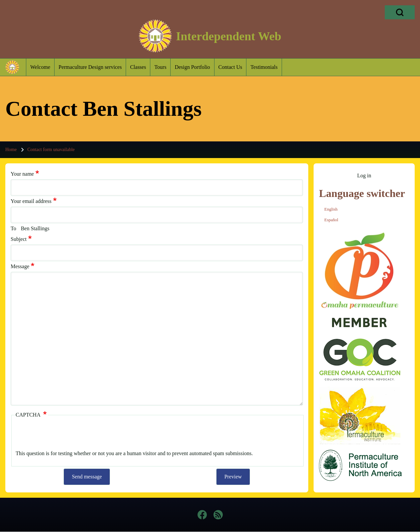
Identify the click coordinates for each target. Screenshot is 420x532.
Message (20, 266)
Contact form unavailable (51, 150)
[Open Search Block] (400, 12)
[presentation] (66, 435)
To (13, 228)
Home (11, 150)
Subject (19, 239)
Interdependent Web (228, 36)
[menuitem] (40, 67)
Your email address (31, 201)
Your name (22, 174)
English (331, 209)
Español (331, 220)
